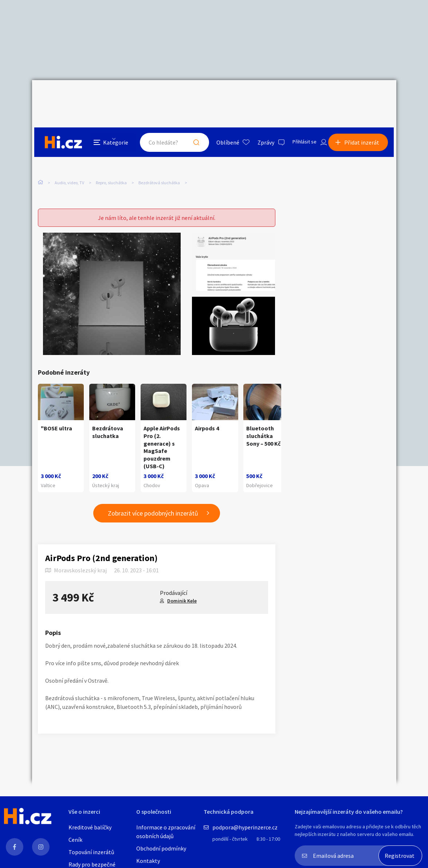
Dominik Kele (182, 586)
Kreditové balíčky (90, 827)
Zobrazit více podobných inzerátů (153, 498)
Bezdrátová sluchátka (159, 153)
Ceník (75, 840)
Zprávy (258, 96)
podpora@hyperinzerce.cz (245, 827)
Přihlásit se (298, 96)
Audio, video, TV (69, 153)
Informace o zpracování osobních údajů (166, 832)
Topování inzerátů (91, 852)
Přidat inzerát (364, 96)
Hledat (188, 96)
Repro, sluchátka (111, 153)
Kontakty (148, 861)
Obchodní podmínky (161, 848)
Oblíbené (219, 96)
